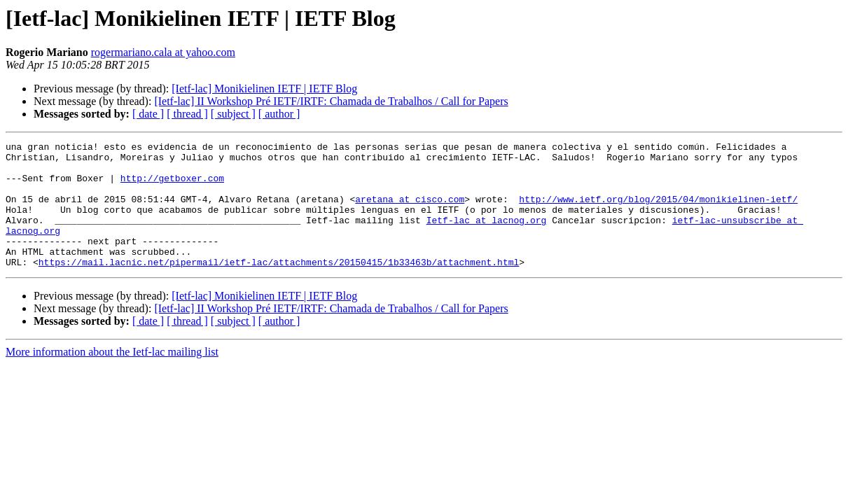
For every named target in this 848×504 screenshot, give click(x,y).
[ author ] (279, 114)
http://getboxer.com (172, 186)
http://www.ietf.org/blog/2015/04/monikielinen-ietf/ (658, 211)
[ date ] (148, 114)
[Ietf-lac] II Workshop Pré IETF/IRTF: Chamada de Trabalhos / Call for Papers (331, 101)
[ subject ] (233, 114)
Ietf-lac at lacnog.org (487, 237)
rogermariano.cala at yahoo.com (163, 52)
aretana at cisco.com (410, 211)
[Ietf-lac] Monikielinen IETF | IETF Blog (264, 89)
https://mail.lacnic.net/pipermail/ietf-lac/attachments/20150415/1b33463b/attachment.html (279, 287)
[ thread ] (187, 114)
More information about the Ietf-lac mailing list (112, 377)
